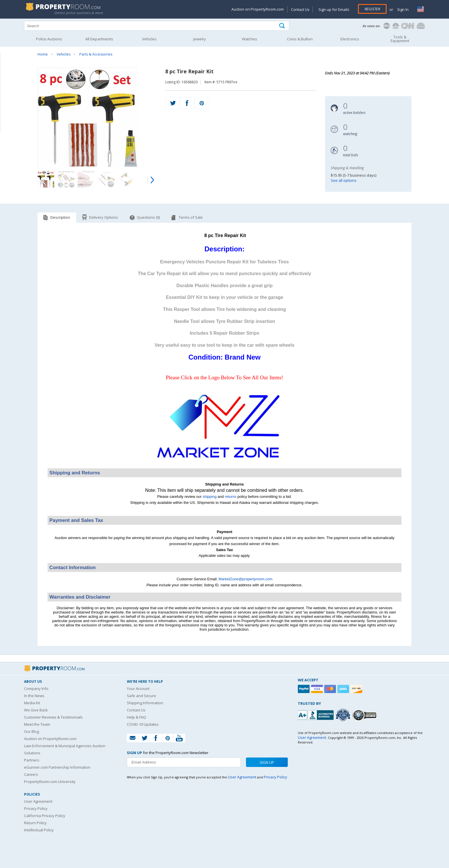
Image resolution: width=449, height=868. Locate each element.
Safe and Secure (141, 696)
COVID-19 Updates (143, 724)
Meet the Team (37, 724)
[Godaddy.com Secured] (365, 715)
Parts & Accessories (96, 54)
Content (6, 73)
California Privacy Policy (45, 816)
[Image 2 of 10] (66, 179)
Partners (32, 760)
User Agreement (38, 801)
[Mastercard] (331, 689)
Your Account (138, 689)
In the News (34, 696)
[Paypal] (304, 689)
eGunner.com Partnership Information (57, 767)
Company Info (36, 689)
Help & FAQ (136, 717)
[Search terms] (157, 26)
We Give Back (36, 710)
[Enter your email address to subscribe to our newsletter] (184, 762)
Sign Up (267, 762)
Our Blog (31, 731)
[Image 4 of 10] (106, 179)
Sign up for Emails (334, 9)
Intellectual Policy (39, 830)
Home (43, 54)
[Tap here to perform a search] (282, 26)
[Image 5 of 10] (126, 179)
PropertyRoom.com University (50, 782)
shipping (210, 497)
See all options (344, 180)
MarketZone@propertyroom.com (245, 579)
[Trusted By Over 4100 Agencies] (344, 715)
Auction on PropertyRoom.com (258, 9)
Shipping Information (145, 703)
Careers (31, 774)
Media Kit (32, 703)
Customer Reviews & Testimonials (53, 717)
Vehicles (64, 54)
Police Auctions (49, 39)
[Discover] (357, 689)
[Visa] (318, 689)
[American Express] (344, 689)
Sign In (402, 9)
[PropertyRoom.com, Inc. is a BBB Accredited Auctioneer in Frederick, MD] (316, 714)
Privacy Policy (36, 808)
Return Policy (35, 823)
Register (372, 9)
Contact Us (300, 9)
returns (231, 497)
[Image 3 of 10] (86, 179)
